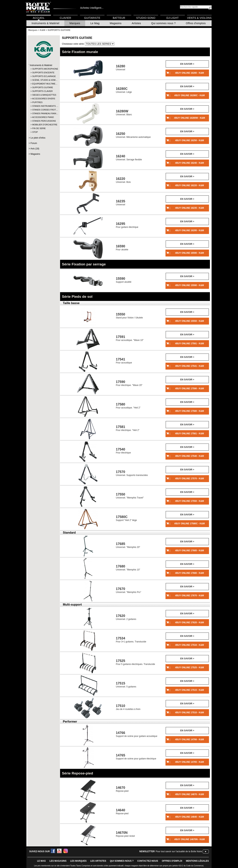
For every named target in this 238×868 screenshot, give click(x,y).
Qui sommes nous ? (163, 23)
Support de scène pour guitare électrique (136, 757)
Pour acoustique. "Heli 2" (128, 406)
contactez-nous (148, 861)
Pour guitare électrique (127, 225)
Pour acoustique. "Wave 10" (130, 338)
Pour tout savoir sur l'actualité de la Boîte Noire (179, 851)
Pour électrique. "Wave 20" (129, 383)
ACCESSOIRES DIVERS (43, 99)
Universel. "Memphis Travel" (130, 496)
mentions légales (197, 861)
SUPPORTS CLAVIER (42, 91)
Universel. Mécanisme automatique (133, 135)
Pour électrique (123, 451)
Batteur (119, 18)
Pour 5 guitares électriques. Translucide (135, 662)
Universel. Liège (124, 90)
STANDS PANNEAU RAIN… (43, 113)
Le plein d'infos (38, 138)
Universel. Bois (123, 180)
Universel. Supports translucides (132, 473)
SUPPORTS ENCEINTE (43, 73)
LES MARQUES (78, 861)
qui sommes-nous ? (122, 861)
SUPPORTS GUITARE (42, 87)
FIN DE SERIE (39, 128)
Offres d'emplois (196, 23)
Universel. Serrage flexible (129, 158)
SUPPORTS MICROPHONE (43, 69)
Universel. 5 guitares (126, 685)
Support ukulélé (124, 280)
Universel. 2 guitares (126, 617)
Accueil (39, 18)
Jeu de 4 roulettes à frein (128, 707)
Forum (34, 143)
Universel (120, 68)
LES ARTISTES (98, 861)
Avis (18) (35, 149)
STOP (35, 132)
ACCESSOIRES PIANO (43, 117)
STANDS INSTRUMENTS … (43, 106)
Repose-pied (122, 789)
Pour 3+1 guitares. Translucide (131, 640)
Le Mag (95, 23)
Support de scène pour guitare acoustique (137, 734)
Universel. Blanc (124, 113)
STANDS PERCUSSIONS (43, 121)
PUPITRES (37, 102)
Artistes (136, 23)
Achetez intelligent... (92, 8)
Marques (75, 23)
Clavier (65, 18)
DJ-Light (173, 18)
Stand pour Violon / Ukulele (129, 316)
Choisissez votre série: (73, 44)
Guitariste (92, 18)
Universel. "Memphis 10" (128, 568)
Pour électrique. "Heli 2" (128, 428)
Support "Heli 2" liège (126, 518)
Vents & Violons (199, 18)
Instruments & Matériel (45, 23)
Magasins (116, 23)
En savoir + (187, 64)
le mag (41, 861)
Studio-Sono (146, 18)
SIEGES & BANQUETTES (43, 95)
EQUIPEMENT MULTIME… (43, 84)
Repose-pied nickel (125, 834)
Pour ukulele (122, 248)
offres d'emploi (172, 861)
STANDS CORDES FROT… (43, 110)
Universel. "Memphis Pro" (128, 590)
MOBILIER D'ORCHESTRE (43, 125)
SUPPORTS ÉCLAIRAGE (43, 76)
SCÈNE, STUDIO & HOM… (43, 80)
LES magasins (58, 861)
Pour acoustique (124, 361)
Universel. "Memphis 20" (128, 545)
